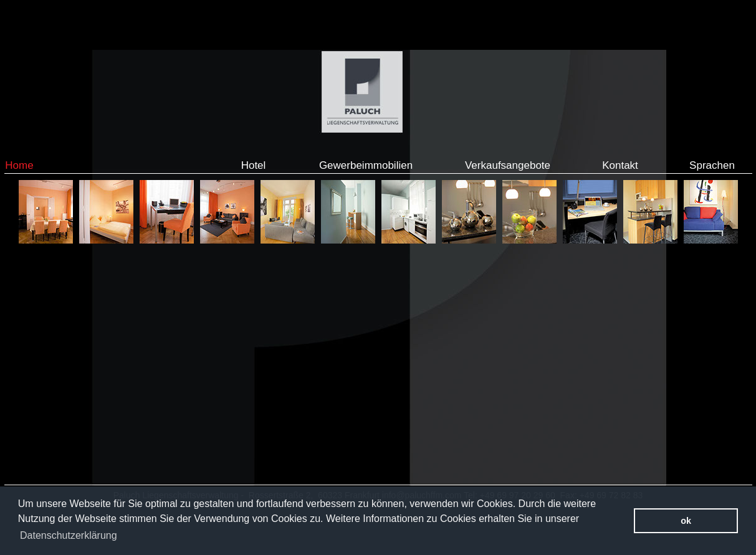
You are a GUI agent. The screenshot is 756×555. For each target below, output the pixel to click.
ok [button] (686, 521)
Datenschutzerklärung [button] (69, 535)
